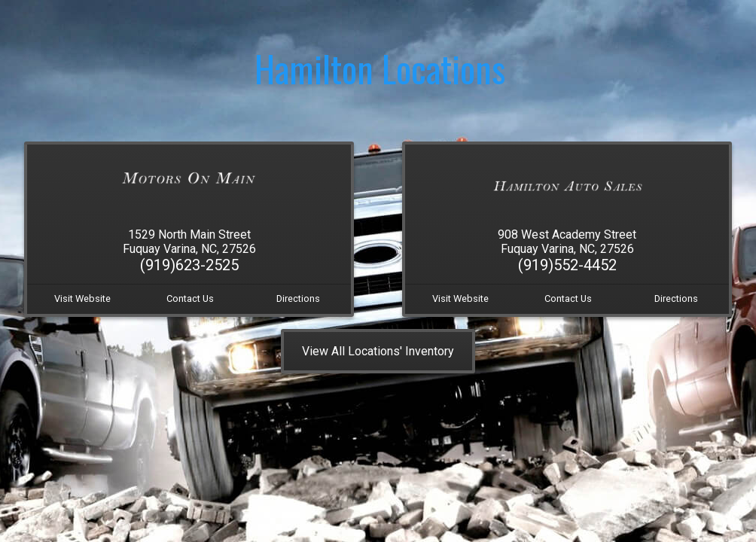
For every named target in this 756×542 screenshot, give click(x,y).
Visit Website (82, 298)
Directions (298, 298)
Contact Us (190, 298)
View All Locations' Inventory (378, 351)
